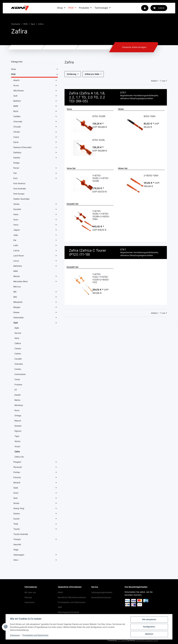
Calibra (18, 343)
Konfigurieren (149, 627)
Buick (16, 111)
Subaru (17, 513)
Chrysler (17, 127)
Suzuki (16, 519)
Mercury (17, 287)
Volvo (16, 560)
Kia (15, 240)
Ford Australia (20, 189)
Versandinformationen (101, 597)
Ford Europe (19, 194)
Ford (15, 178)
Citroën (17, 132)
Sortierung (71, 74)
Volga (16, 550)
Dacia (16, 142)
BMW (16, 106)
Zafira (17, 452)
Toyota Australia (21, 534)
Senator (18, 426)
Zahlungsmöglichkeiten (102, 592)
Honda (16, 204)
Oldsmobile (18, 317)
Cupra (16, 137)
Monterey (19, 405)
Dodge (16, 163)
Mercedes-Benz (21, 281)
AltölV (60, 592)
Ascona (18, 333)
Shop (13, 69)
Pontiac (17, 472)
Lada (16, 245)
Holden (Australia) (21, 199)
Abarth (16, 80)
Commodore (20, 374)
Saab (16, 488)
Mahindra (18, 266)
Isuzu (16, 219)
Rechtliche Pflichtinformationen (72, 597)
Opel (16, 323)
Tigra (17, 436)
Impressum (29, 602)
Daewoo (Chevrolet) (22, 147)
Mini (15, 297)
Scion (16, 493)
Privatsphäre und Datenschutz (72, 602)
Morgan (17, 307)
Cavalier (18, 359)
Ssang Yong (19, 508)
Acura (16, 85)
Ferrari (16, 168)
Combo (18, 369)
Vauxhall (17, 544)
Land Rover (19, 256)
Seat (15, 498)
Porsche (17, 477)
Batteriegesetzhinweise (68, 612)
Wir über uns (30, 592)
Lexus (16, 261)
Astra (17, 338)
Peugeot (17, 462)
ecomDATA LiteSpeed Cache (147, 640)
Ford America (19, 183)
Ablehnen (149, 634)
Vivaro (17, 446)
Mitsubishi (18, 302)
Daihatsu (17, 152)
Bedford (17, 101)
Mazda (16, 276)
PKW (13, 74)
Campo (18, 348)
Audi (15, 96)
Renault (17, 483)
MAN (16, 271)
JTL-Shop (121, 640)
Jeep (16, 235)
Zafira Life (19, 457)
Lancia (16, 250)
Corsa (17, 379)
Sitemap (28, 597)
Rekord (18, 421)
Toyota (16, 529)
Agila (17, 328)
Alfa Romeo (18, 91)
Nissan (16, 312)
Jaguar (17, 230)
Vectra (17, 441)
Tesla (16, 524)
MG (15, 292)
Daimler (17, 158)
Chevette (19, 364)
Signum (18, 431)
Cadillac (17, 116)
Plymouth (18, 467)
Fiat (15, 173)
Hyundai (17, 209)
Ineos (16, 214)
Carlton (18, 354)
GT (16, 390)
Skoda (16, 503)
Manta (17, 400)
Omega (18, 415)
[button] (145, 8)
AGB (60, 607)
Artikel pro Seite (92, 74)
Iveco (16, 225)
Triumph (17, 539)
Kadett (18, 395)
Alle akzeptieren (149, 620)
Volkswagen (19, 555)
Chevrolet (18, 121)
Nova (17, 410)
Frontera (18, 385)
